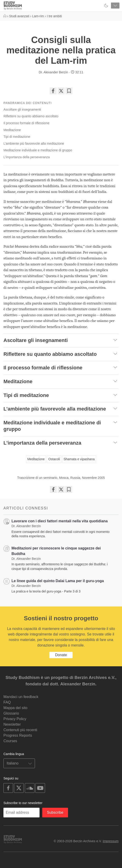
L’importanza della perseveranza (27, 157)
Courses (10, 741)
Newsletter (12, 724)
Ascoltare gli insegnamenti (22, 109)
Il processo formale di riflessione (26, 123)
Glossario (11, 713)
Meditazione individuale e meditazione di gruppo (38, 150)
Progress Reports (18, 735)
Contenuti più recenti (20, 730)
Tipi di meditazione (17, 137)
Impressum (111, 841)
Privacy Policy (15, 719)
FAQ (7, 702)
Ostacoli (54, 459)
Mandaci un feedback (21, 697)
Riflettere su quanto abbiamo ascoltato (31, 116)
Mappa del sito (15, 708)
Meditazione (12, 130)
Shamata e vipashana (79, 459)
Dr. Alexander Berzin (53, 72)
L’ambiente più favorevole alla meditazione (34, 144)
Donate (61, 655)
